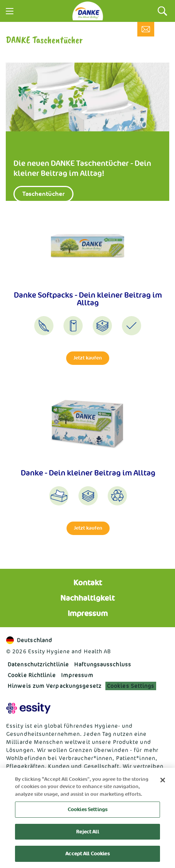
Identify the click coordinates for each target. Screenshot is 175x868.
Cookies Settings (131, 686)
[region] (87, 818)
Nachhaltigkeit (87, 598)
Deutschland (29, 640)
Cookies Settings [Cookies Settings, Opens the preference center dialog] (87, 809)
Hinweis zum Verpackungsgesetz (55, 686)
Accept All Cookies (87, 854)
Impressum (88, 613)
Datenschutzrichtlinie (38, 664)
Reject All (87, 832)
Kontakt (88, 583)
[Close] (163, 780)
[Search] (162, 11)
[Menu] (10, 11)
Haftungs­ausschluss (103, 664)
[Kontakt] (146, 29)
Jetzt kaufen (88, 358)
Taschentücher (43, 194)
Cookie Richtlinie (32, 675)
